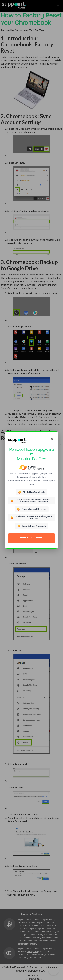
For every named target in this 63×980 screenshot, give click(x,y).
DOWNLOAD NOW (31, 538)
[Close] (52, 439)
